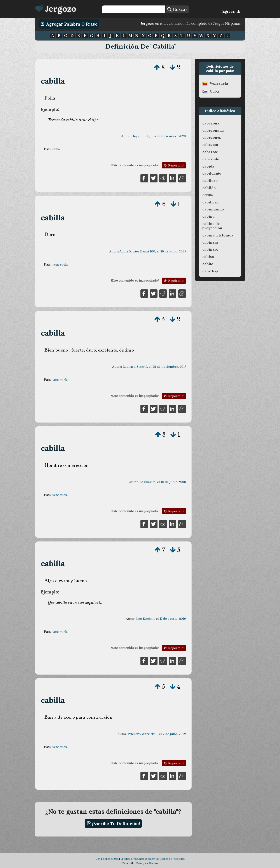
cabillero (210, 202)
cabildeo (210, 181)
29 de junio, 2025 (173, 251)
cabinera (210, 243)
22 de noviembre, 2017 (169, 367)
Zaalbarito (148, 482)
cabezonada (213, 131)
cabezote (210, 152)
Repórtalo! (174, 165)
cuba (56, 149)
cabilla (53, 81)
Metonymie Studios (147, 863)
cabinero (210, 250)
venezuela (60, 264)
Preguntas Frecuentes (145, 859)
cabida (208, 166)
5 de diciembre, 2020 (170, 136)
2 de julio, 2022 (174, 734)
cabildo (209, 188)
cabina (208, 217)
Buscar (177, 9)
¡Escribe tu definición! (113, 823)
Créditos (125, 859)
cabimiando (213, 209)
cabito (208, 264)
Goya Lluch (140, 136)
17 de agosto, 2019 (173, 619)
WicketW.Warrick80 (143, 734)
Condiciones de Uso (107, 859)
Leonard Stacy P (135, 367)
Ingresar (231, 12)
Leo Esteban (145, 619)
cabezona (211, 123)
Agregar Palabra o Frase (69, 24)
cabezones (212, 138)
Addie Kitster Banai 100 (137, 251)
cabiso (208, 257)
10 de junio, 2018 (173, 482)
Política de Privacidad (172, 859)
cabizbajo (211, 271)
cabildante (212, 173)
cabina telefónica (218, 235)
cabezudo (211, 159)
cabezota (210, 145)
